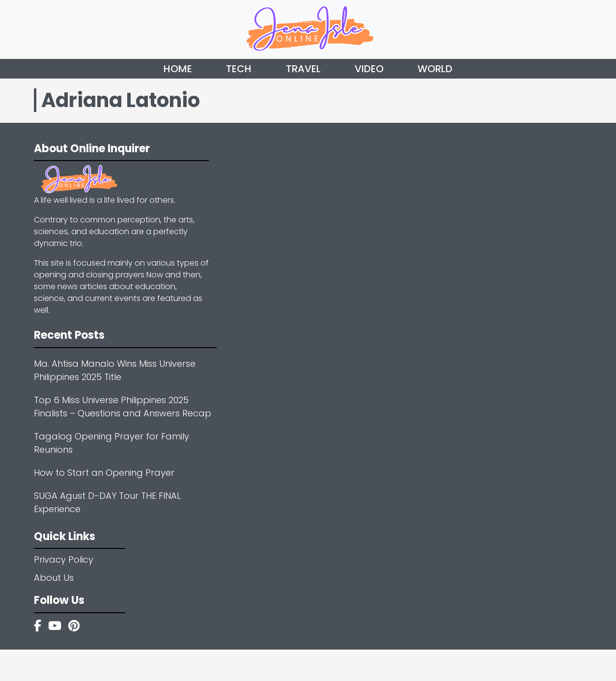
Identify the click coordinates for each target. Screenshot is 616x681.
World (435, 69)
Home (178, 69)
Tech (239, 69)
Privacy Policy (64, 559)
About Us (54, 578)
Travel (303, 69)
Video (369, 69)
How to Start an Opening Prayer (104, 473)
